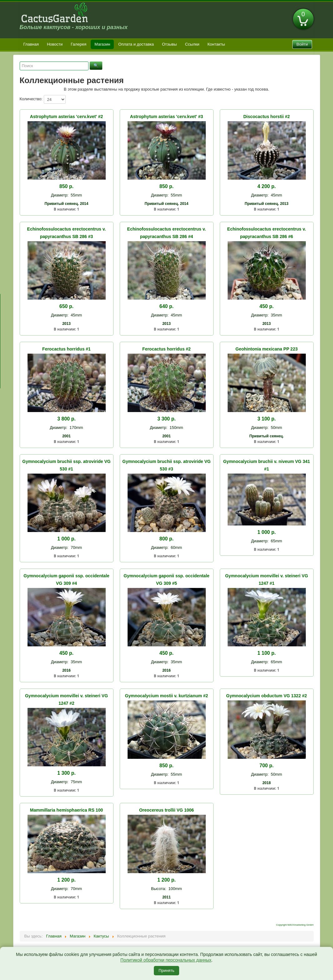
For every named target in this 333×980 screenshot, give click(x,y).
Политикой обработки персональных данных (166, 960)
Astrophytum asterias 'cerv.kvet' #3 (167, 117)
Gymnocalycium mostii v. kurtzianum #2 (167, 696)
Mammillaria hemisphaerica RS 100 (66, 810)
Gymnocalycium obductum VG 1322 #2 (266, 696)
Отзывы (169, 44)
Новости (55, 44)
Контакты (216, 44)
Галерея (78, 44)
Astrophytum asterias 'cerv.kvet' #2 (67, 117)
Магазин (102, 44)
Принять (167, 970)
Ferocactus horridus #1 (66, 349)
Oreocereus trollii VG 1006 (167, 810)
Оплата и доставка (136, 44)
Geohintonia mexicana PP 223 (267, 349)
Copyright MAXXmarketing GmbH (295, 925)
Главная (31, 44)
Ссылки (192, 44)
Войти (302, 44)
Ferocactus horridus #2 (167, 349)
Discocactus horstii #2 (267, 117)
